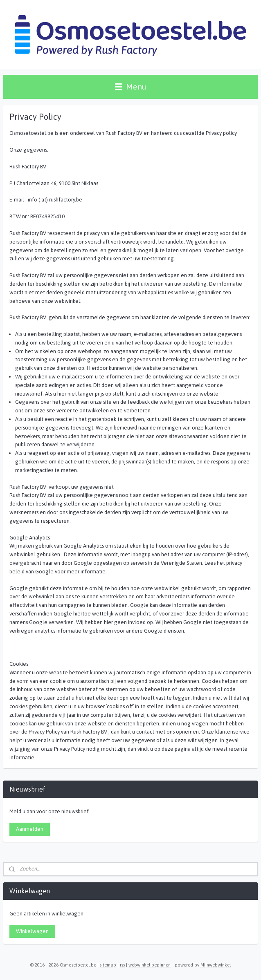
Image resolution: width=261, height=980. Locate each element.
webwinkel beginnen (150, 965)
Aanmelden (30, 829)
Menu (130, 87)
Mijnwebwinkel (216, 965)
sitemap (108, 965)
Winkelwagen (32, 931)
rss (122, 965)
